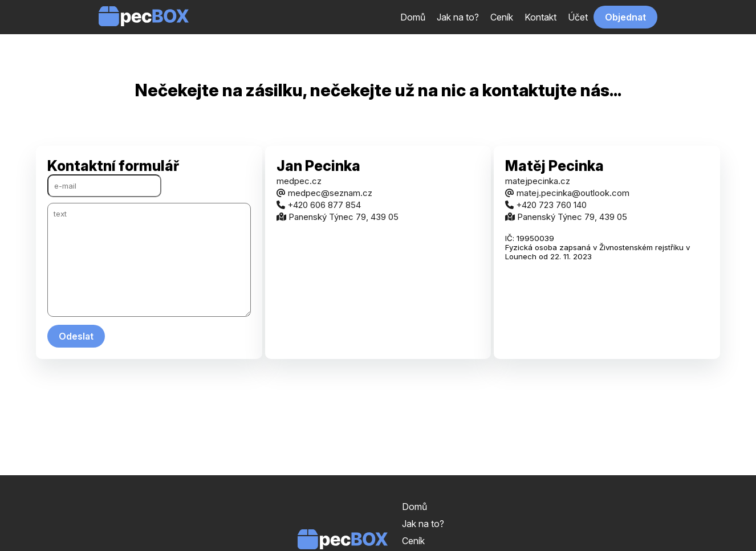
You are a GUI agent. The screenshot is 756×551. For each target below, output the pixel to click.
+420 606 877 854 (319, 205)
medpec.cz (299, 181)
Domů (413, 17)
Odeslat (76, 336)
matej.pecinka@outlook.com (567, 193)
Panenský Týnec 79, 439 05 (338, 217)
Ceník (502, 17)
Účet (578, 17)
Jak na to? (458, 17)
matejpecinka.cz (538, 181)
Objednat (625, 17)
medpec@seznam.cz (324, 193)
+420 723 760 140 (546, 205)
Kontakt (540, 17)
